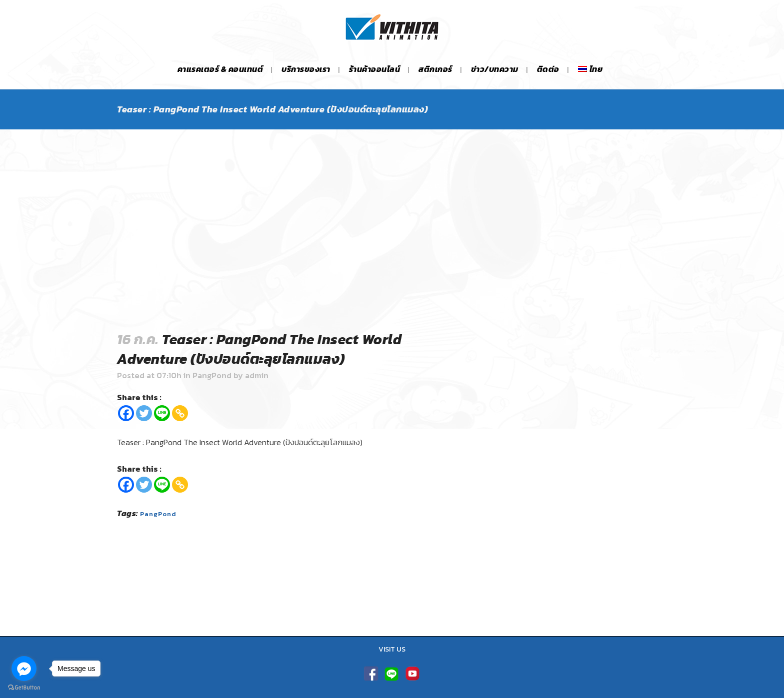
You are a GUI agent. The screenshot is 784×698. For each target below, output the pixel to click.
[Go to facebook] (24, 669)
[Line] (162, 413)
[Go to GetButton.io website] (24, 688)
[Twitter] (144, 413)
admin (257, 375)
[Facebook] (126, 413)
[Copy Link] (180, 413)
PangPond (212, 375)
